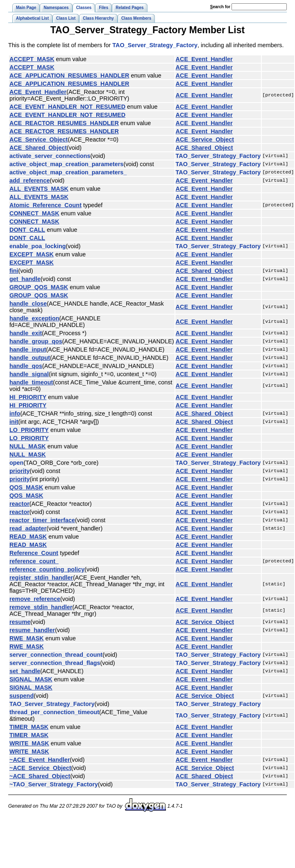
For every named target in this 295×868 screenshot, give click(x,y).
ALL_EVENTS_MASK (39, 189)
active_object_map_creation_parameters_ (68, 172)
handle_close (28, 304)
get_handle (25, 279)
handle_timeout (31, 382)
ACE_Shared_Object (38, 148)
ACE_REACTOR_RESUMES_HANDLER (64, 123)
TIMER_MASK (29, 727)
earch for (220, 7)
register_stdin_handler (41, 578)
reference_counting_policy (47, 569)
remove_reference (35, 599)
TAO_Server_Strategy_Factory (155, 45)
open (16, 463)
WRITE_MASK (29, 743)
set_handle (25, 671)
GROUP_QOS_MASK (39, 287)
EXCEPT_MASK (32, 254)
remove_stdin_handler (41, 607)
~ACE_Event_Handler (40, 760)
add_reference (29, 180)
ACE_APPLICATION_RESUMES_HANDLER (69, 75)
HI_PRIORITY (28, 397)
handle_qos (26, 366)
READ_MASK (28, 537)
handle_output (30, 358)
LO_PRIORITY (29, 430)
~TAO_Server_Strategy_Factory (54, 784)
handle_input (28, 349)
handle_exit (26, 333)
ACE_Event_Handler (204, 59)
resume (20, 622)
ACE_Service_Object (39, 139)
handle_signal (29, 374)
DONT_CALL (27, 230)
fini (14, 271)
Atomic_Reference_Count (45, 205)
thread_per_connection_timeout (54, 712)
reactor (19, 504)
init (14, 422)
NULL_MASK (28, 446)
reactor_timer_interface (42, 520)
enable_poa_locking (38, 246)
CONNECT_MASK (34, 213)
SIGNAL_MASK (31, 679)
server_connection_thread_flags (55, 663)
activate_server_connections (50, 156)
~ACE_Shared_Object (40, 776)
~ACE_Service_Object (40, 768)
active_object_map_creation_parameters (66, 164)
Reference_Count (34, 553)
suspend (22, 696)
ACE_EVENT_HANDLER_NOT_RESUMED (67, 107)
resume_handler (32, 630)
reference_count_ (34, 561)
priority (20, 471)
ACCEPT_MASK (32, 59)
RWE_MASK (27, 638)
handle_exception (34, 318)
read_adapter (28, 528)
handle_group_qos (36, 341)
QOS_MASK (26, 487)
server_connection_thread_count (56, 655)
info (15, 413)
